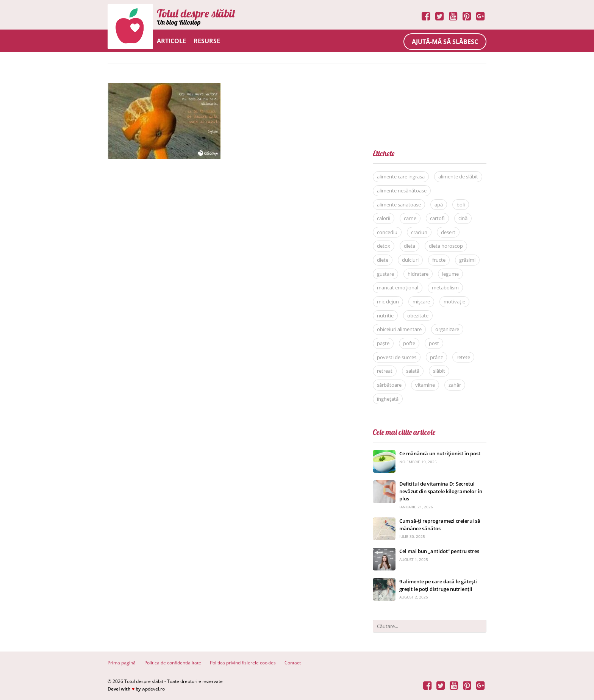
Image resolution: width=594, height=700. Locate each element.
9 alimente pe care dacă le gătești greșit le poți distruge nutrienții (438, 585)
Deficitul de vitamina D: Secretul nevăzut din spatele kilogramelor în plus (441, 491)
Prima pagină (122, 663)
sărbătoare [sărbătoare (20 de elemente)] (389, 385)
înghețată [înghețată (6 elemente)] (388, 399)
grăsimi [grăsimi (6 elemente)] (467, 260)
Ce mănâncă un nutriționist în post (440, 453)
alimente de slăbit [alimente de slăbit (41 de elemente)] (458, 177)
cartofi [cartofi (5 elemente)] (437, 218)
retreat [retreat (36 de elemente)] (385, 371)
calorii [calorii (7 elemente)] (384, 218)
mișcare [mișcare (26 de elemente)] (421, 302)
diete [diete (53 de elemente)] (383, 260)
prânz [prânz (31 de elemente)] (436, 357)
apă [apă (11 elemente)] (439, 205)
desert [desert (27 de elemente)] (448, 232)
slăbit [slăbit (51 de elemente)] (439, 371)
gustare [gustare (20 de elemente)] (385, 274)
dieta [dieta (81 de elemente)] (410, 246)
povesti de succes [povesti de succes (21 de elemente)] (397, 357)
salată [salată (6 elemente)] (413, 371)
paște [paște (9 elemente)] (383, 343)
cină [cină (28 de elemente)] (463, 218)
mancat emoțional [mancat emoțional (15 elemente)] (398, 287)
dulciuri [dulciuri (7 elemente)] (410, 260)
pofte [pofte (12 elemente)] (409, 343)
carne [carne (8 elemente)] (410, 218)
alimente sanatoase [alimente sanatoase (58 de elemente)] (399, 205)
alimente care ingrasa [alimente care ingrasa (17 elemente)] (401, 177)
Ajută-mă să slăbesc (445, 42)
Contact (293, 663)
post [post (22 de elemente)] (434, 343)
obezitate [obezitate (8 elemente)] (418, 316)
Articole (171, 41)
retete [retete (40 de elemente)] (463, 357)
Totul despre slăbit (196, 13)
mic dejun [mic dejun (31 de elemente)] (388, 302)
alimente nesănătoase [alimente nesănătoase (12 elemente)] (402, 191)
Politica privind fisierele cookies (243, 663)
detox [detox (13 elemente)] (384, 246)
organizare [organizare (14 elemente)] (447, 329)
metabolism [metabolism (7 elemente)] (445, 287)
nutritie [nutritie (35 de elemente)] (385, 316)
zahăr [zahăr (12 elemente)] (455, 385)
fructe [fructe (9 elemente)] (439, 260)
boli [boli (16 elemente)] (461, 205)
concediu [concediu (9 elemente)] (387, 232)
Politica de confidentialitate (173, 663)
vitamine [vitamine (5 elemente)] (425, 385)
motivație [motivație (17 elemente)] (454, 302)
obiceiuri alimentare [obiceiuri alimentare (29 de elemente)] (399, 329)
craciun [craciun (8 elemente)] (419, 232)
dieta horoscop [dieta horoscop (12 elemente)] (446, 246)
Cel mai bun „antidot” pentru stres (439, 551)
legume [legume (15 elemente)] (450, 274)
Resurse (207, 41)
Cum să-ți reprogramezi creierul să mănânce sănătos (440, 525)
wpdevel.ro (153, 689)
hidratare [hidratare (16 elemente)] (418, 274)
